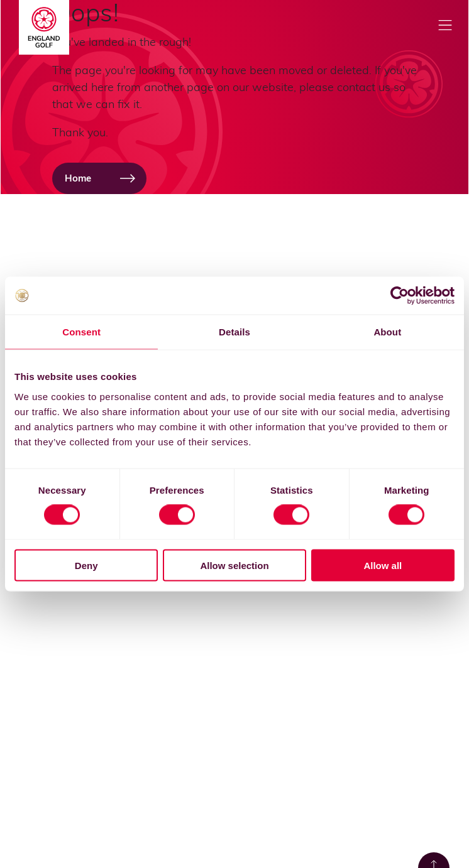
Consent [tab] (81, 332)
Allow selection (234, 565)
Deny (86, 565)
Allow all (383, 565)
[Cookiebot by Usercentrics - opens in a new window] (400, 296)
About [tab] (387, 332)
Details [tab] (234, 332)
